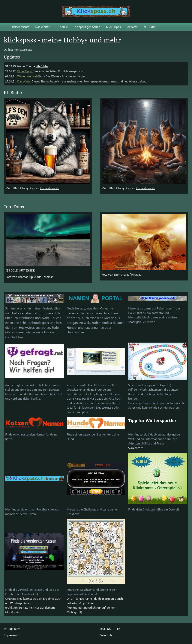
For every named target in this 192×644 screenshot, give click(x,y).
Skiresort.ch (136, 448)
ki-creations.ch (50, 188)
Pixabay (136, 275)
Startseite (26, 50)
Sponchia (120, 275)
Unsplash (47, 277)
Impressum (11, 635)
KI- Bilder (42, 66)
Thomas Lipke (27, 277)
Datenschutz (108, 635)
